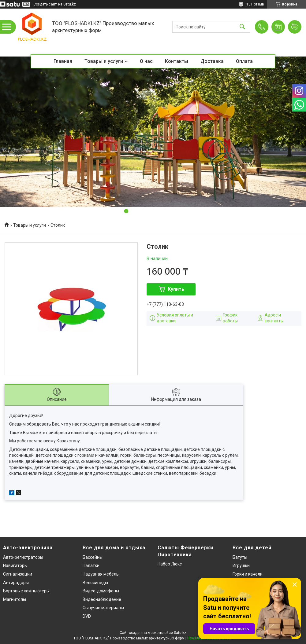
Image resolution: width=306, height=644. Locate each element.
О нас (146, 61)
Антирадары (16, 583)
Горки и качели (248, 574)
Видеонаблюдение (102, 599)
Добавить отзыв (295, 27)
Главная (63, 61)
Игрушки (241, 565)
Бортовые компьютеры (26, 591)
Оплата (244, 61)
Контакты (177, 61)
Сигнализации (18, 574)
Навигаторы (15, 565)
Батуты (240, 557)
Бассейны (93, 557)
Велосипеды (95, 583)
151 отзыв (255, 4)
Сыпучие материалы (103, 608)
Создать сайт (45, 4)
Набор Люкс (170, 564)
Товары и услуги (104, 61)
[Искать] (242, 27)
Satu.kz (180, 633)
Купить (176, 289)
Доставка (212, 61)
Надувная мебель (101, 574)
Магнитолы (15, 599)
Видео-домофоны (101, 591)
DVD (87, 616)
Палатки (91, 565)
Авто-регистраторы (23, 557)
